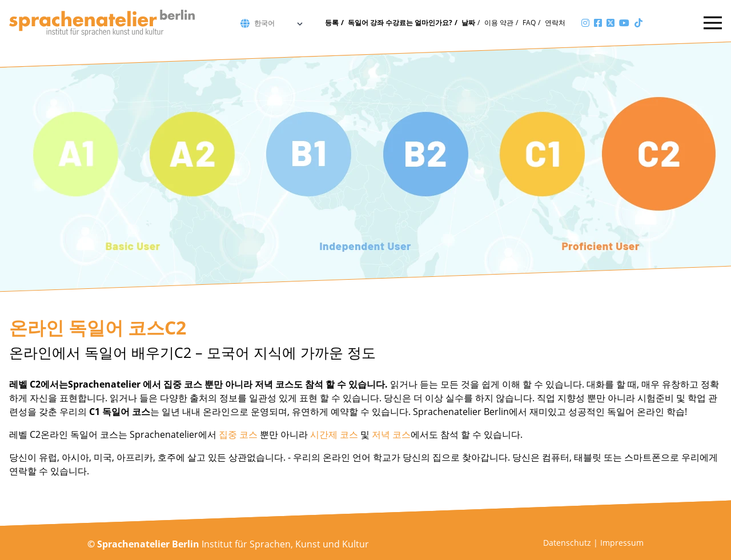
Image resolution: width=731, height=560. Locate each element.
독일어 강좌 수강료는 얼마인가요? (400, 23)
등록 (332, 23)
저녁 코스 (391, 434)
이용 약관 (499, 23)
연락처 (555, 23)
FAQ (529, 23)
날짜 (468, 23)
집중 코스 (238, 434)
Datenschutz (567, 543)
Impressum (622, 543)
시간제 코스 (334, 434)
